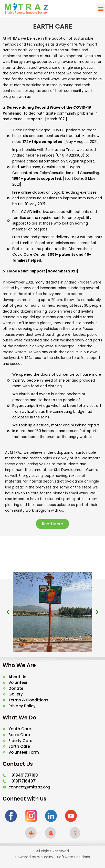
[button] (101, 9)
